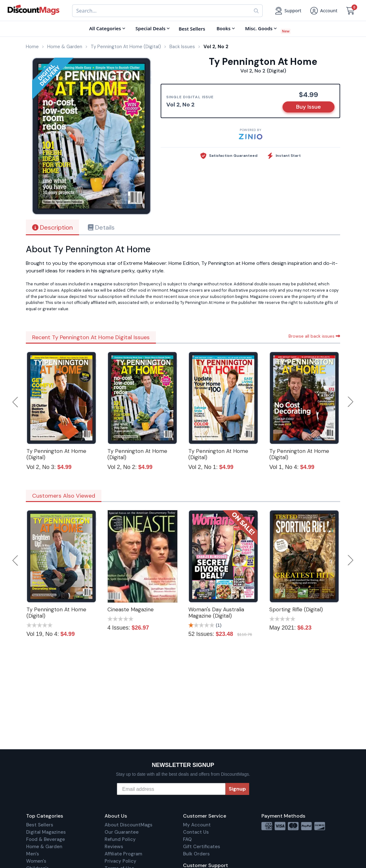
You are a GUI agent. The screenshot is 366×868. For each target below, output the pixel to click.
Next (351, 402)
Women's (36, 861)
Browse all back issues (314, 336)
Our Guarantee (122, 832)
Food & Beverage (46, 839)
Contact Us (196, 832)
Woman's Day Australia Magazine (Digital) (216, 613)
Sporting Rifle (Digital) (296, 609)
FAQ (187, 839)
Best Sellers (40, 825)
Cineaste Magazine (131, 609)
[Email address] (171, 789)
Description (52, 227)
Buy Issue (309, 107)
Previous (16, 402)
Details (101, 227)
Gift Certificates (202, 847)
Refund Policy (120, 839)
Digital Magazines (46, 832)
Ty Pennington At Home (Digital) (56, 454)
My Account (197, 825)
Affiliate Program (123, 854)
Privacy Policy (120, 861)
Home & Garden (44, 847)
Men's (33, 854)
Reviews (114, 847)
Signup (237, 789)
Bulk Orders (196, 854)
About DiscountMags (129, 825)
